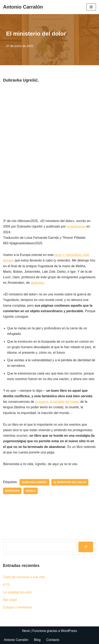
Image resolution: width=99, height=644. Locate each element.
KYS (6, 585)
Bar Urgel (10, 600)
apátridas (37, 283)
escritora (12, 491)
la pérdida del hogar (64, 402)
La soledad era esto (17, 592)
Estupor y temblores (18, 607)
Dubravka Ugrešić (34, 482)
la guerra (41, 402)
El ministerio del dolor (70, 482)
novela (31, 491)
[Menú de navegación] (91, 7)
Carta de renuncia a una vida (24, 577)
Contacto (53, 640)
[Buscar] (86, 547)
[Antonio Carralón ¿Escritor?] (23, 7)
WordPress (69, 631)
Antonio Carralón (16, 640)
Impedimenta (76, 226)
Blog (37, 640)
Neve (26, 631)
